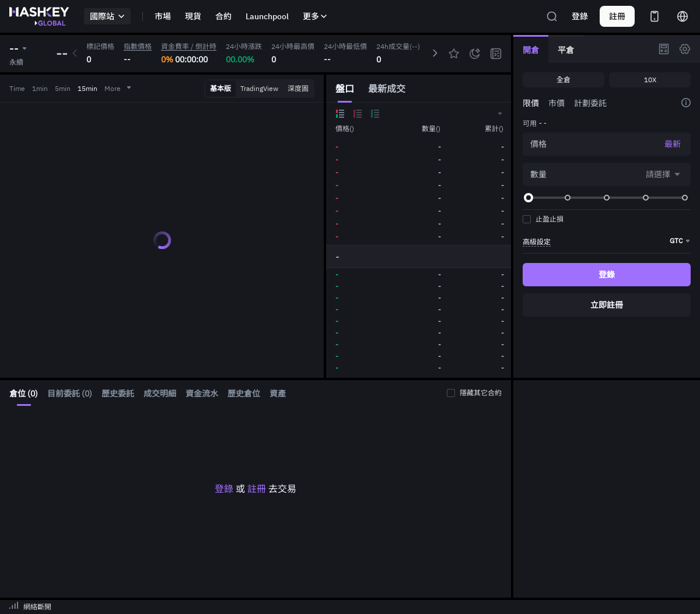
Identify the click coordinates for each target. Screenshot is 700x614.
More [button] (118, 88)
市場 (163, 16)
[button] (499, 114)
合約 (223, 16)
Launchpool (267, 16)
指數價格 (138, 46)
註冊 (257, 489)
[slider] (528, 198)
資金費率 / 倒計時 (189, 46)
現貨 (193, 16)
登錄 (580, 16)
